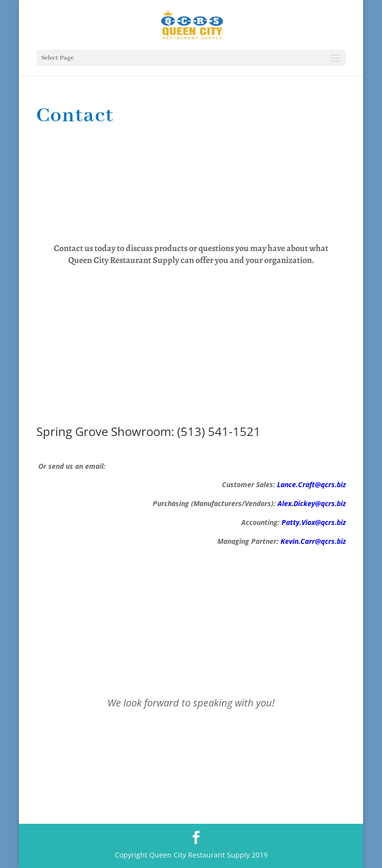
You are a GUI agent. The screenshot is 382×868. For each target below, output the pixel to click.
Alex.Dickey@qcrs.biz (312, 503)
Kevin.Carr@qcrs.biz (313, 541)
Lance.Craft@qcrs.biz (311, 484)
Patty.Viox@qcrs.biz (314, 522)
